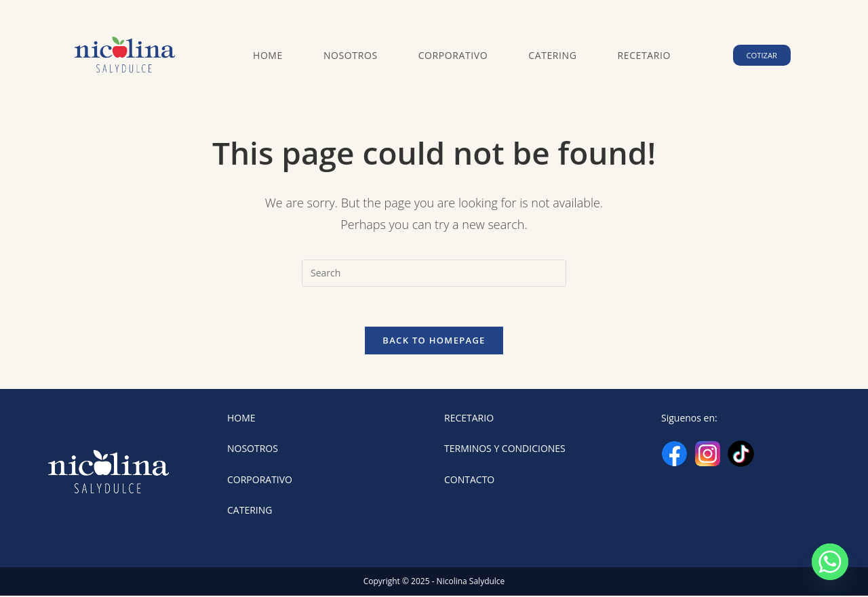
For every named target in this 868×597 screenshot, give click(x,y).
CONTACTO (469, 480)
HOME (241, 419)
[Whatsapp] (830, 562)
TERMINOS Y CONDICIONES (505, 450)
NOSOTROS (253, 450)
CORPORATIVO (260, 480)
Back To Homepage (434, 342)
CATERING (250, 511)
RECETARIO (469, 419)
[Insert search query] (434, 273)
